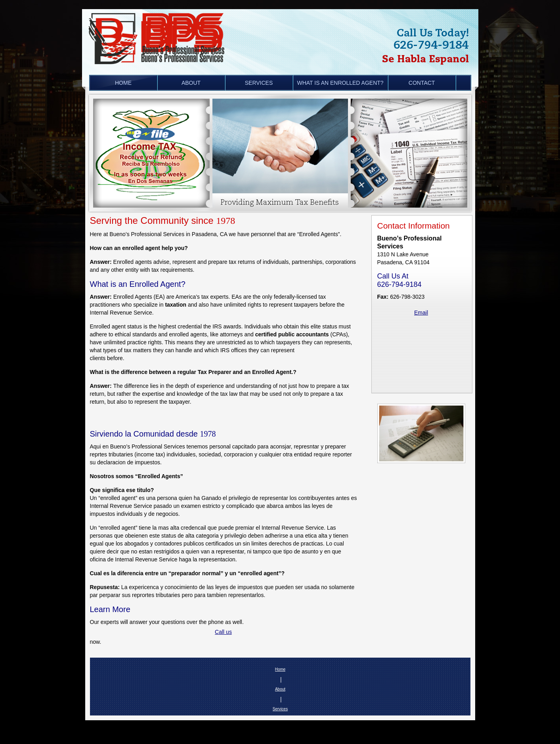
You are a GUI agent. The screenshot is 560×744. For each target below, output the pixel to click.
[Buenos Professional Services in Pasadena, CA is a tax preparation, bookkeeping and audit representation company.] (160, 35)
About (280, 689)
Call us (223, 632)
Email (421, 313)
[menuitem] (123, 83)
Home (280, 669)
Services (280, 709)
